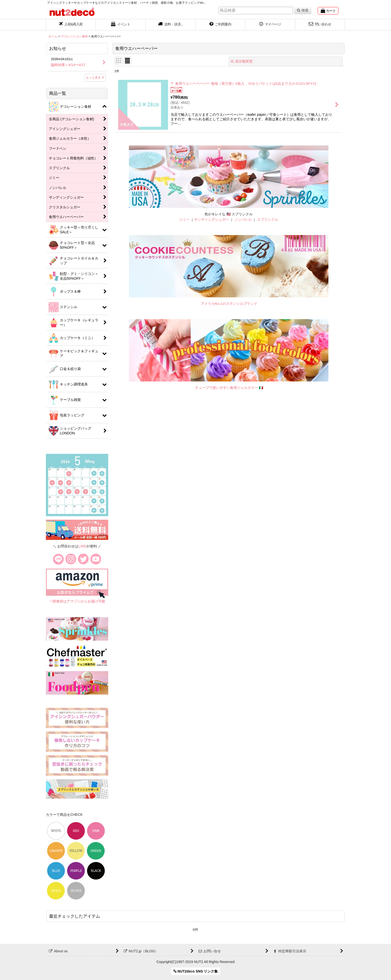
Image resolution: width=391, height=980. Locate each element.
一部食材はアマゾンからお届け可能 (77, 601)
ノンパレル (243, 220)
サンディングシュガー (211, 220)
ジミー (184, 220)
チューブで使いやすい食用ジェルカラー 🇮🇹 (229, 388)
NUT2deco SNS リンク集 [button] (196, 971)
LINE (82, 546)
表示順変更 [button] (242, 61)
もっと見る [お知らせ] (95, 78)
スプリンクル (268, 220)
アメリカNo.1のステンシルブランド (229, 304)
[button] (171, 25)
